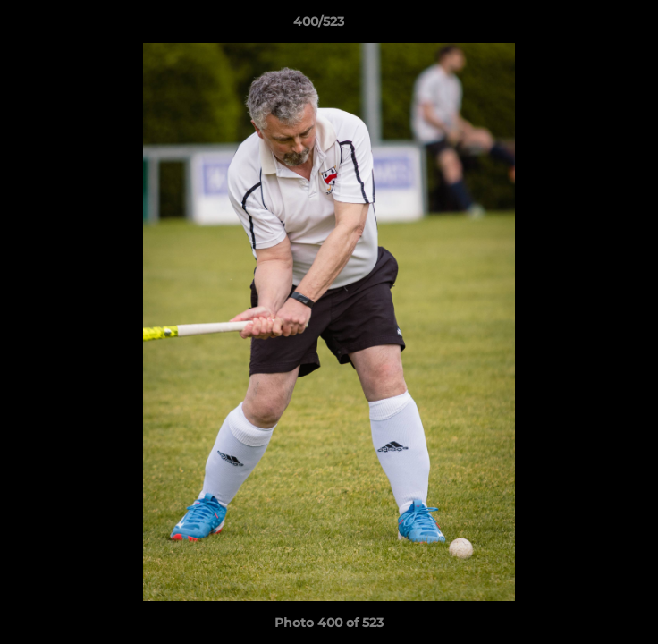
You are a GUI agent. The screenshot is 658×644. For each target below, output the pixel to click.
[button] (594, 26)
